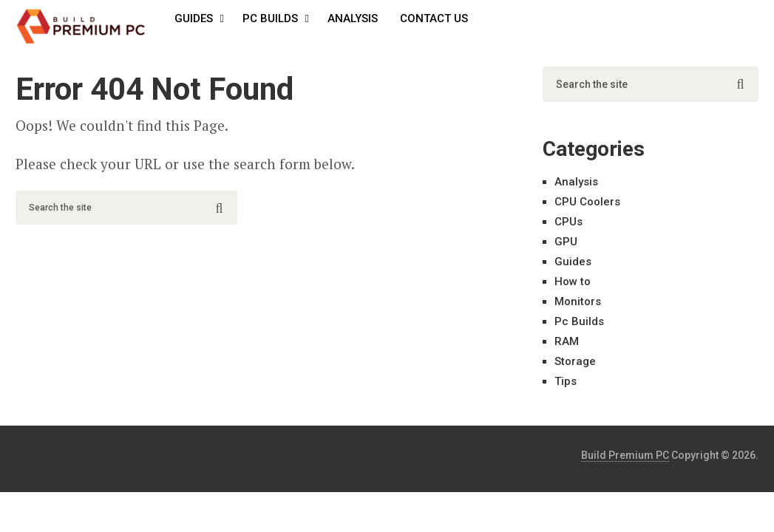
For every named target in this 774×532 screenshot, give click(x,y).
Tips (566, 381)
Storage (575, 361)
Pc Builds (270, 18)
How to (573, 282)
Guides (194, 18)
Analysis (353, 18)
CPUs (568, 222)
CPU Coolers (587, 202)
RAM (567, 341)
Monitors (578, 301)
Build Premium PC (625, 455)
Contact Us (434, 18)
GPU (566, 242)
